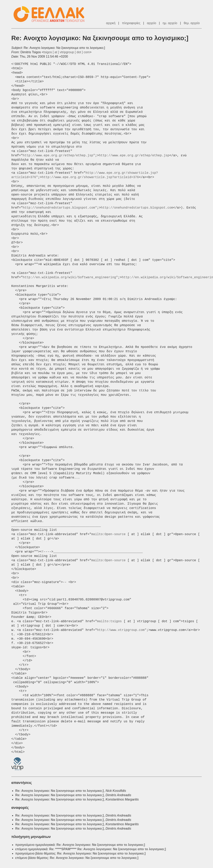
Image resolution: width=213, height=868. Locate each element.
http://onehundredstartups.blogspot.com (137, 208)
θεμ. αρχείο (192, 23)
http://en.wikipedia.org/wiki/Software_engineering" (70, 277)
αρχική (111, 23)
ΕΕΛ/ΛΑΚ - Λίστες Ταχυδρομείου (51, 14)
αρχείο (152, 23)
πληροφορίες (131, 23)
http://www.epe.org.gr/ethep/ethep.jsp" (59, 156)
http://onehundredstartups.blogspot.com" (60, 208)
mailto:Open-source (108, 534)
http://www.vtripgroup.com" (122, 630)
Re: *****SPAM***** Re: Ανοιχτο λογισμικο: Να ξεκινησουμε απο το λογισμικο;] (107, 849)
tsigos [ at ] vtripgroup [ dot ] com (67, 52)
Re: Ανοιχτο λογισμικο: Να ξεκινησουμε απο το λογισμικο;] (59, 791)
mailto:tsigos (109, 621)
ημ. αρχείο (170, 23)
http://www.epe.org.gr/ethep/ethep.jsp (134, 156)
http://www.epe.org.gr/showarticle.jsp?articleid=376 (90, 177)
